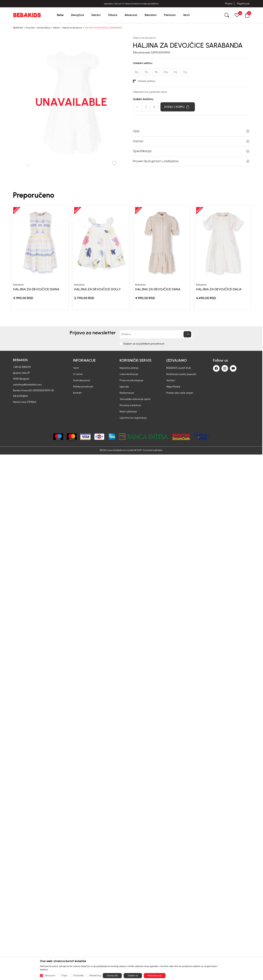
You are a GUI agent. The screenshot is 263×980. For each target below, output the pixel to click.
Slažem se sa (144, 344)
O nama (78, 374)
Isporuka (124, 387)
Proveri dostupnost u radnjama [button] (191, 161)
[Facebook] (216, 368)
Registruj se (243, 4)
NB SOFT (138, 450)
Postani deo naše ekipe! (180, 393)
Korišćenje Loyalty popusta (181, 374)
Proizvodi (30, 28)
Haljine (56, 28)
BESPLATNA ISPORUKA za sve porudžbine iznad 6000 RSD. (131, 4)
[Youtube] (233, 368)
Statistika (78, 976)
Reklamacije (127, 393)
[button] (247, 15)
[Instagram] (225, 368)
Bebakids (18, 285)
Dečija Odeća (44, 28)
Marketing (95, 976)
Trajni (64, 976)
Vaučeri (171, 380)
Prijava (229, 4)
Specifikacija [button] (191, 151)
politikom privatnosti (152, 344)
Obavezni (50, 976)
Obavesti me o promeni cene (150, 92)
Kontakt (77, 393)
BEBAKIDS (18, 28)
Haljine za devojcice (72, 28)
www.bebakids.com (117, 450)
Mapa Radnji (173, 387)
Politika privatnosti (83, 387)
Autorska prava (82, 380)
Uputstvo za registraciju (133, 418)
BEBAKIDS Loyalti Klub (179, 368)
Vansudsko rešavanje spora (135, 399)
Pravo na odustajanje (131, 380)
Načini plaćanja (128, 412)
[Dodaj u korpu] (178, 107)
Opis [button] (191, 131)
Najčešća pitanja (129, 368)
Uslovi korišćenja (129, 374)
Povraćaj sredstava (130, 405)
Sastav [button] (191, 141)
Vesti (76, 368)
